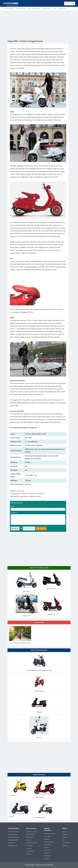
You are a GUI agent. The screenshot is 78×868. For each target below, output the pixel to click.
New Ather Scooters (50, 834)
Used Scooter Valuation (34, 8)
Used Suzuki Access (14, 837)
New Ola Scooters (49, 842)
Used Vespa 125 (13, 846)
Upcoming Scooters (32, 832)
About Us (65, 832)
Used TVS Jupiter (13, 834)
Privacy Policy (66, 843)
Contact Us (65, 834)
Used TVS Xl (12, 843)
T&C (63, 840)
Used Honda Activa (13, 832)
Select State (70, 3)
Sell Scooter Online (9, 8)
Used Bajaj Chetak (13, 840)
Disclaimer (65, 846)
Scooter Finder (62, 8)
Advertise (65, 837)
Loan (55, 8)
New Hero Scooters (31, 843)
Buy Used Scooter (21, 8)
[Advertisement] (39, 25)
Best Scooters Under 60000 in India (20, 635)
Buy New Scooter (47, 8)
